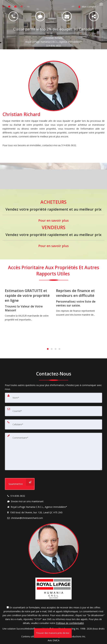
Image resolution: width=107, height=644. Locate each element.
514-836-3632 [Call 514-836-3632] (54, 46)
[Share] (94, 16)
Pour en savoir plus (53, 220)
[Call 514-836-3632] (13, 16)
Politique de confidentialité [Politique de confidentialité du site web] (70, 623)
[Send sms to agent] (10, 6)
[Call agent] (4, 6)
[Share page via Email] (22, 6)
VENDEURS (54, 227)
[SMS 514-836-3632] (40, 16)
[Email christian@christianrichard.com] (67, 16)
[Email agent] (16, 6)
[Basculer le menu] (101, 4)
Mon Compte (87, 7)
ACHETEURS (53, 202)
